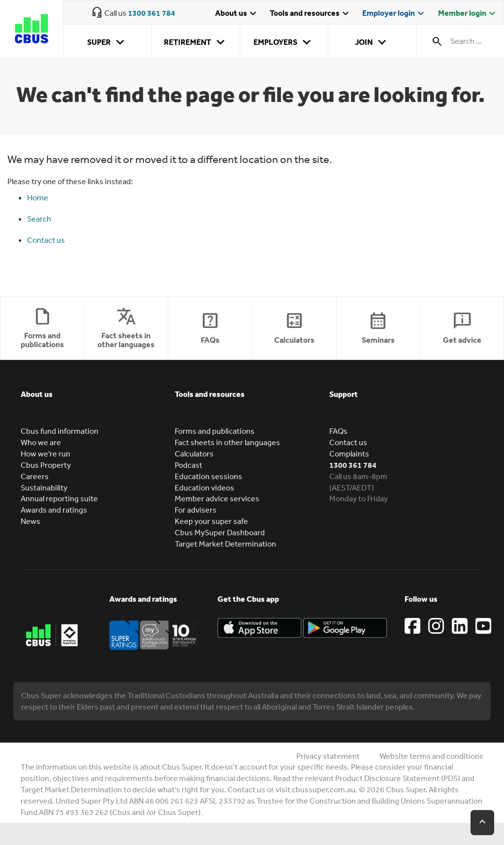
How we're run (46, 454)
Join (372, 42)
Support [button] (344, 394)
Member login (468, 14)
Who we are (41, 442)
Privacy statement (328, 756)
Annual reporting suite (59, 498)
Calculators (194, 454)
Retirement (196, 42)
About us (237, 14)
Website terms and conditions (431, 756)
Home (38, 197)
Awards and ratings (54, 510)
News (31, 521)
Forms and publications (215, 431)
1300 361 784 (152, 13)
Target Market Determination (225, 544)
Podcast (189, 465)
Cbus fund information (60, 431)
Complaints (349, 454)
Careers (35, 476)
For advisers (196, 510)
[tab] (98, 401)
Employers (284, 42)
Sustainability (44, 487)
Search (39, 219)
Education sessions (208, 476)
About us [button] (37, 394)
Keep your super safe (211, 521)
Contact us (46, 240)
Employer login (394, 14)
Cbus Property (46, 465)
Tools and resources (311, 14)
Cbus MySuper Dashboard (220, 532)
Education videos (205, 487)
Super (108, 42)
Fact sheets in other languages (227, 442)
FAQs (338, 431)
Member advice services (217, 498)
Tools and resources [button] (210, 394)
